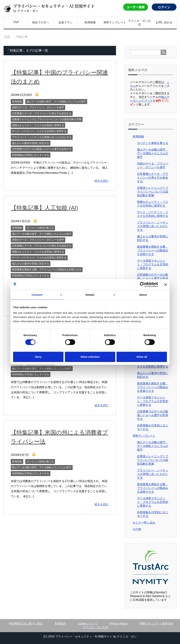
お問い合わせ (164, 22)
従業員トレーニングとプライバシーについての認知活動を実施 (47, 119)
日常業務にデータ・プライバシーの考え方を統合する (42, 113)
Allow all (142, 357)
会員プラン (65, 22)
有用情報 (90, 22)
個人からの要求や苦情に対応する (31, 143)
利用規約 (60, 624)
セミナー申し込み (144, 523)
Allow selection (90, 357)
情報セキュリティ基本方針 (156, 624)
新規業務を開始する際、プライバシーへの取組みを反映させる (47, 269)
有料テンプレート (115, 22)
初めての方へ (41, 22)
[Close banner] (166, 285)
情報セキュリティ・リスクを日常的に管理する (38, 125)
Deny (38, 357)
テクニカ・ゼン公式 (140, 23)
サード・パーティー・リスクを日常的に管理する (39, 131)
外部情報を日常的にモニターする (31, 155)
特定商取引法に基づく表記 (26, 624)
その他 (137, 529)
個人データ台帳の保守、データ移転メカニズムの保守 (56, 102)
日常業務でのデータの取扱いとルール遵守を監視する (42, 149)
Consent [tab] (37, 295)
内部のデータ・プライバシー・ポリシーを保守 (38, 107)
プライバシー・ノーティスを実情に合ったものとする (42, 137)
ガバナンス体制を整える (40, 228)
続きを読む (102, 181)
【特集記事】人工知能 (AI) (47, 208)
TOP (16, 22)
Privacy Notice (118, 624)
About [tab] (143, 295)
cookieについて (88, 624)
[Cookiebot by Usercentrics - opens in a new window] (142, 285)
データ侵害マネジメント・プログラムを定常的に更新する (153, 264)
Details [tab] (90, 295)
